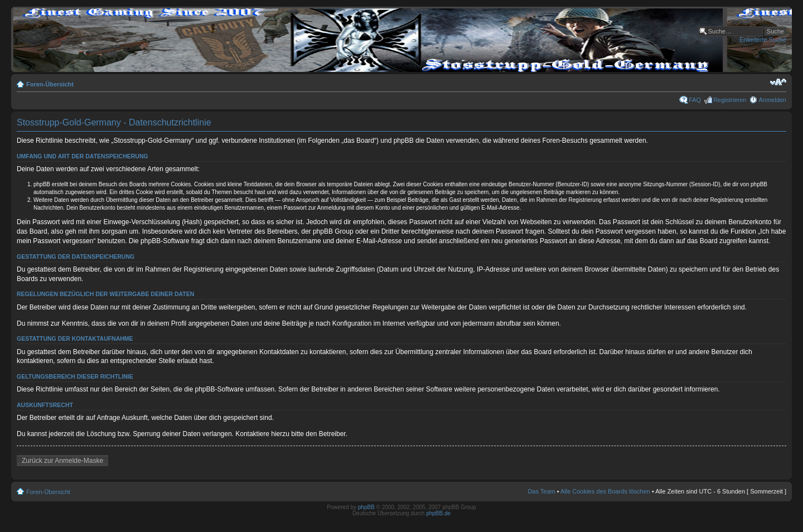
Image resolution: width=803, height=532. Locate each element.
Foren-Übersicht (50, 84)
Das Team (541, 491)
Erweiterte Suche (763, 40)
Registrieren (730, 100)
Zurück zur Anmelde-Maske (62, 461)
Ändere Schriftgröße (778, 82)
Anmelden (772, 100)
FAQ (695, 100)
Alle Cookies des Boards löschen (605, 491)
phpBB (366, 507)
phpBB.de (438, 513)
